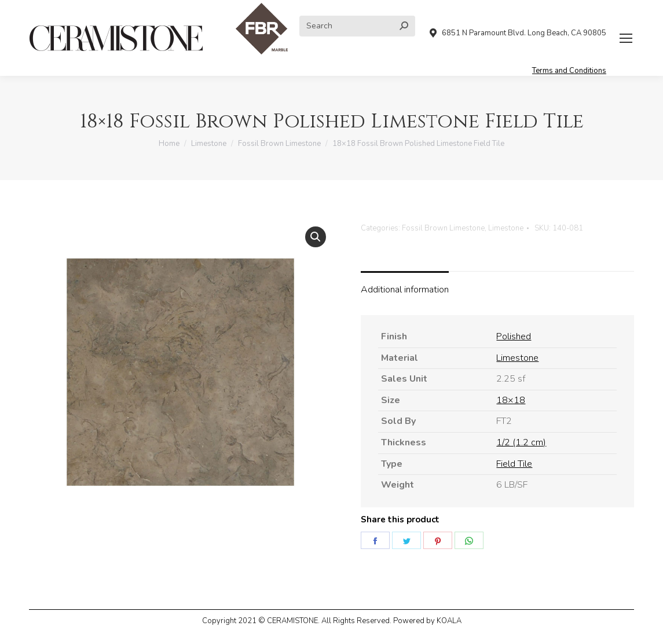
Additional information (405, 290)
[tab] (405, 284)
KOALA (449, 621)
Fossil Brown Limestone (443, 228)
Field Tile (514, 464)
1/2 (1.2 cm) (521, 442)
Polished (514, 336)
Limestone (506, 228)
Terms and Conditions (569, 71)
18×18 (511, 400)
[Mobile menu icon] (626, 38)
